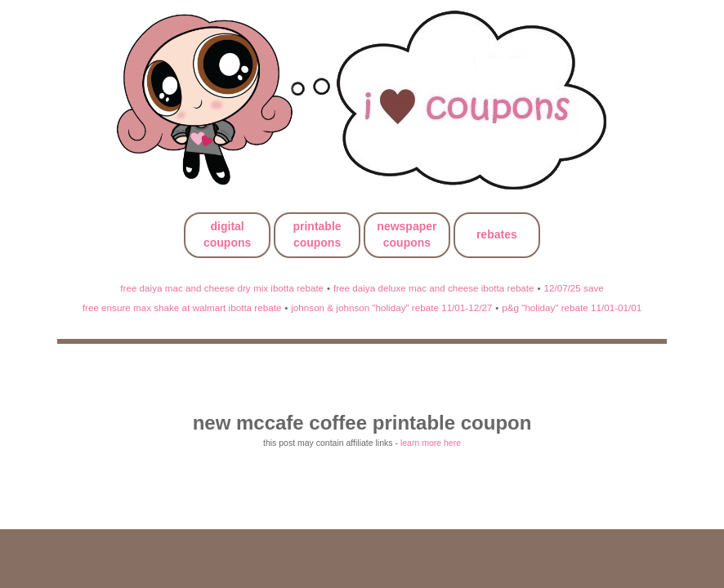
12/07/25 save (573, 288)
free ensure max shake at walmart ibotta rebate (182, 307)
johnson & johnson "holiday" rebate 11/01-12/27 (391, 307)
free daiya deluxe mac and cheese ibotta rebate (434, 288)
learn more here (431, 443)
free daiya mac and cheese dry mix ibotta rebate (222, 288)
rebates (497, 234)
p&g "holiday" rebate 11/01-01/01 (572, 307)
